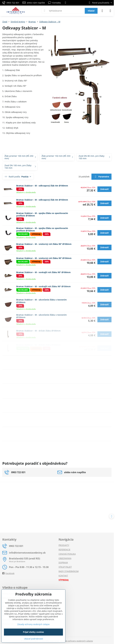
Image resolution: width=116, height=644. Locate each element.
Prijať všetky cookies (33, 632)
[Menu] (110, 11)
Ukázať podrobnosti (34, 639)
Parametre (101, 177)
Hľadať (91, 11)
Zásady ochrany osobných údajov (77, 641)
